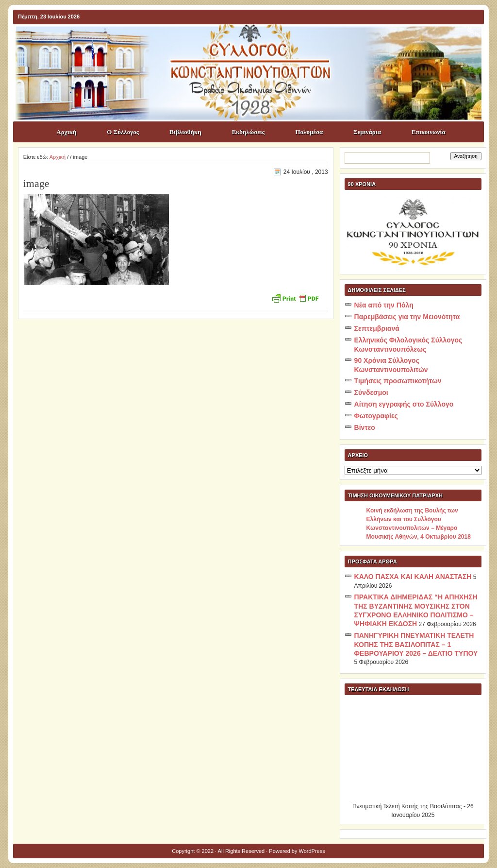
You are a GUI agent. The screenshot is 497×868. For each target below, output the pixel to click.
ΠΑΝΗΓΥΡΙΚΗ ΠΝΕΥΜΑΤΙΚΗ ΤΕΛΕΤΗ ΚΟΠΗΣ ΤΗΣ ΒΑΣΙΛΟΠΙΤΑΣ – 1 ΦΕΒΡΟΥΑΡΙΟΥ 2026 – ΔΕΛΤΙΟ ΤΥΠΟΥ (416, 644)
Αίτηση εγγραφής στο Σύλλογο (404, 404)
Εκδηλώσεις (248, 132)
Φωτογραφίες (376, 416)
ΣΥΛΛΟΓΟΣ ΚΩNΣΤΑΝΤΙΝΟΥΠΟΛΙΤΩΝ (253, 42)
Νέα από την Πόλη (384, 305)
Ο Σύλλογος (123, 132)
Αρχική (66, 132)
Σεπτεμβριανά (377, 328)
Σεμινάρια (367, 132)
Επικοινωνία (429, 132)
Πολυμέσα (309, 132)
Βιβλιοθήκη (185, 132)
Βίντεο (365, 427)
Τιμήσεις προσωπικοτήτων (398, 381)
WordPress (312, 851)
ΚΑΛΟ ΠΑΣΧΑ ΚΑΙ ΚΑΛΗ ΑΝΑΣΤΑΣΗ (413, 577)
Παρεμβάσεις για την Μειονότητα (407, 317)
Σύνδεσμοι (371, 392)
